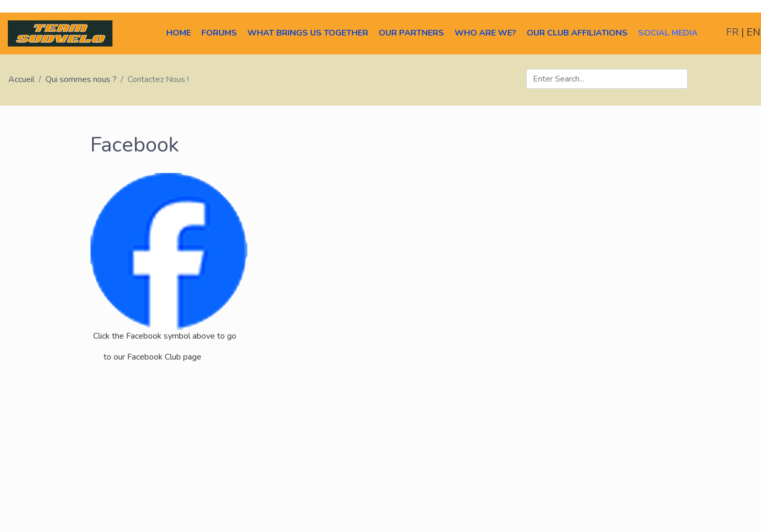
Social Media (668, 33)
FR (734, 32)
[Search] (607, 79)
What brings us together (308, 33)
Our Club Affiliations (577, 33)
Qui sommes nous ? (81, 79)
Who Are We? (485, 33)
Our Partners (411, 33)
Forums (219, 33)
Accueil (21, 79)
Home (179, 33)
